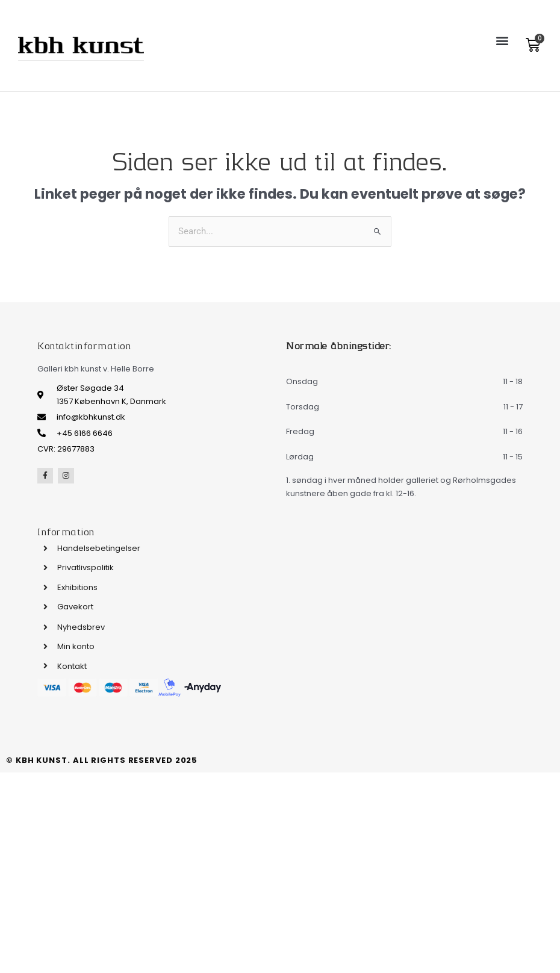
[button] (502, 40)
